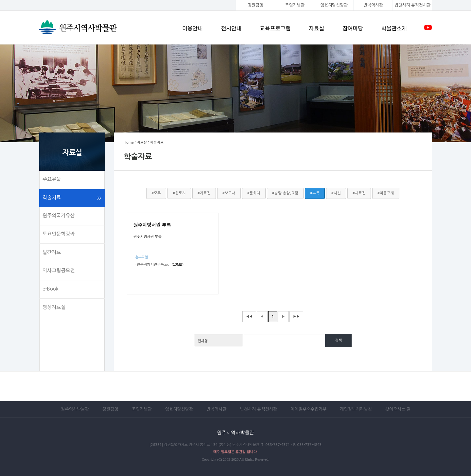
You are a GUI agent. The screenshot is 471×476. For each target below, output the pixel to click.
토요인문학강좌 (59, 234)
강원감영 (255, 5)
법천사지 (412, 5)
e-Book (51, 289)
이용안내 (192, 28)
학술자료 (52, 197)
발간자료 (52, 252)
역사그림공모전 (59, 270)
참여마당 (353, 28)
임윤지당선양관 (334, 5)
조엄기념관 (295, 5)
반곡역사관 (373, 5)
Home (129, 142)
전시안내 (231, 28)
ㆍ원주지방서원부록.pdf (152, 264)
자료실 (316, 28)
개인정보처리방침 (356, 409)
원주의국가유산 (59, 215)
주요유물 (52, 179)
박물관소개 (394, 28)
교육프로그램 (275, 28)
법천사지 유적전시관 (258, 409)
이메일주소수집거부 (308, 409)
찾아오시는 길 (398, 409)
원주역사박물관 (75, 409)
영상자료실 (54, 307)
